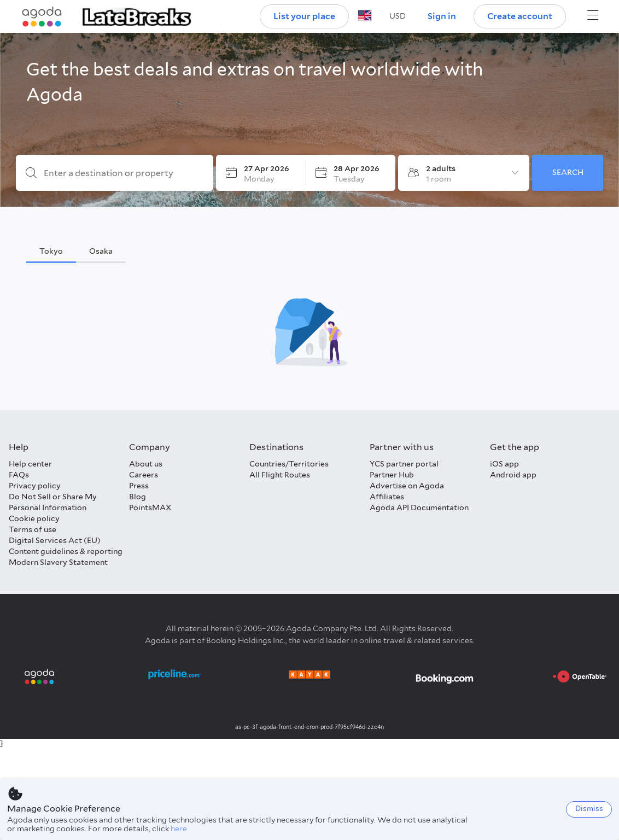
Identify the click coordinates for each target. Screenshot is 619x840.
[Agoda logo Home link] (42, 17)
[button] (398, 16)
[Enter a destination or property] (123, 173)
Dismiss (589, 809)
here (179, 829)
